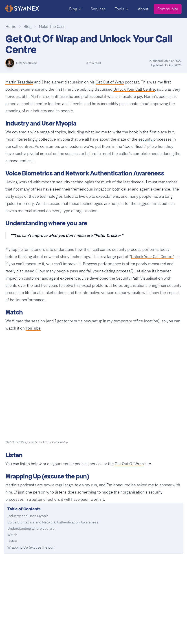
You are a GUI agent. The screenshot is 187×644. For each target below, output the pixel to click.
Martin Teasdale (19, 82)
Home (11, 26)
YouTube (33, 328)
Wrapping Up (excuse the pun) (31, 547)
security (145, 139)
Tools (122, 9)
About (143, 9)
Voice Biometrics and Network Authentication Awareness (53, 522)
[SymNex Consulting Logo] (22, 8)
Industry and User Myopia (28, 516)
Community (168, 9)
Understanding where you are (31, 528)
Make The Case (52, 26)
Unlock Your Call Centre (134, 89)
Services (98, 9)
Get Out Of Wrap (129, 464)
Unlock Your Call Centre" (152, 257)
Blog (75, 9)
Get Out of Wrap (110, 82)
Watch (12, 535)
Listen (12, 541)
